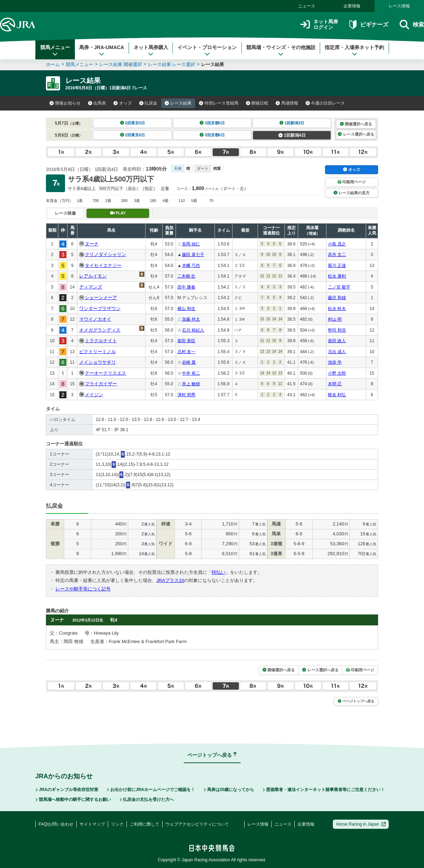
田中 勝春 (186, 287)
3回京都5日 (212, 123)
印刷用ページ (352, 182)
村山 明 (335, 319)
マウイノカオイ (95, 319)
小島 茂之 (337, 244)
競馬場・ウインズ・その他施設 (281, 50)
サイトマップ (92, 824)
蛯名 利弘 (337, 395)
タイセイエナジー (103, 265)
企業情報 (352, 6)
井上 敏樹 (191, 384)
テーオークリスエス (105, 373)
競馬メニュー (55, 50)
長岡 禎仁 (191, 244)
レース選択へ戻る (356, 134)
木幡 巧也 (191, 266)
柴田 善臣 (186, 341)
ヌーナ (92, 244)
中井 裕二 (191, 373)
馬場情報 (287, 103)
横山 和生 (186, 309)
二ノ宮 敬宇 (339, 287)
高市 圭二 (337, 255)
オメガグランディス (100, 330)
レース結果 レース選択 (172, 64)
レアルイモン (93, 276)
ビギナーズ (369, 25)
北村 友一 (186, 352)
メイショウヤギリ (98, 362)
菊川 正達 (337, 266)
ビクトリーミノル (98, 352)
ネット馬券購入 (151, 50)
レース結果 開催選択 (121, 64)
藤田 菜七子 (193, 255)
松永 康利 (337, 276)
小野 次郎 (337, 373)
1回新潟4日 (292, 135)
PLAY (118, 213)
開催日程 (257, 103)
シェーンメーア (101, 298)
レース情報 (399, 6)
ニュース (307, 6)
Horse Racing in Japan (361, 824)
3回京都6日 (212, 135)
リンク (117, 824)
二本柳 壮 (186, 276)
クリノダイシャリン (105, 254)
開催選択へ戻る (356, 124)
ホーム (53, 64)
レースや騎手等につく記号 (83, 589)
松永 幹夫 (337, 309)
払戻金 (148, 103)
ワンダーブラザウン (100, 308)
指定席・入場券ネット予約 (354, 50)
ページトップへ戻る (356, 701)
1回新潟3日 (292, 123)
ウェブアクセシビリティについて (197, 824)
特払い (219, 572)
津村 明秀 (186, 395)
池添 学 (335, 362)
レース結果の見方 (352, 193)
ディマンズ (91, 287)
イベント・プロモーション (207, 50)
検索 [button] (412, 25)
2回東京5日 (133, 123)
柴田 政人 (337, 341)
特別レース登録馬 (219, 103)
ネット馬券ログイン (319, 25)
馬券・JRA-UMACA (102, 50)
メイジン (94, 395)
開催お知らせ (65, 103)
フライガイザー (101, 384)
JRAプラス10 (170, 580)
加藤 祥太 (191, 319)
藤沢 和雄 (337, 298)
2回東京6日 (133, 135)
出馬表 (97, 103)
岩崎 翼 (189, 362)
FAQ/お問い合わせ (56, 824)
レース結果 (178, 103)
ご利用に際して (145, 824)
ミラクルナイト (101, 341)
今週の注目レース (325, 103)
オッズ (123, 103)
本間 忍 (335, 384)
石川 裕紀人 (193, 330)
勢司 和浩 (337, 330)
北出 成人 (337, 352)
